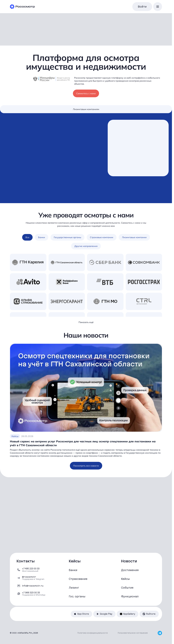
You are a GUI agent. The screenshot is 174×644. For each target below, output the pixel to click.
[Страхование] (86, 579)
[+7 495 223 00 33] (34, 570)
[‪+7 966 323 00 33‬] (34, 594)
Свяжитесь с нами (86, 93)
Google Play (104, 614)
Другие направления (86, 247)
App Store (81, 614)
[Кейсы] (138, 579)
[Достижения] (138, 570)
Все (27, 238)
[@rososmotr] (34, 578)
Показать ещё (86, 323)
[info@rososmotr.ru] (34, 586)
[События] (138, 588)
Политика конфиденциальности (93, 633)
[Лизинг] (86, 588)
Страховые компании (102, 238)
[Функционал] (138, 596)
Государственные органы (67, 238)
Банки (42, 238)
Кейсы (15, 437)
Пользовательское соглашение (133, 633)
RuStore (149, 614)
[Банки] (86, 570)
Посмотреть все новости (86, 466)
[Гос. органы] (86, 596)
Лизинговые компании (134, 238)
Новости (129, 561)
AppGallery (128, 614)
